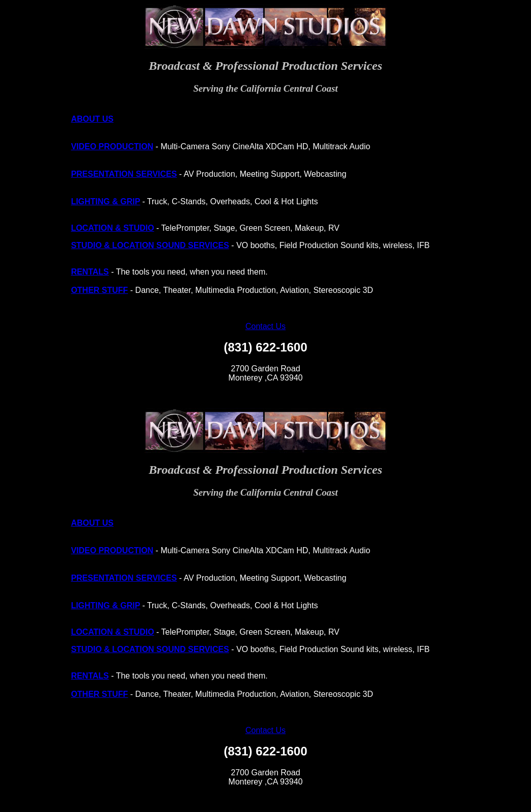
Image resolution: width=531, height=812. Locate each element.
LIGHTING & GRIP (105, 201)
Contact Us (265, 326)
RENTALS (90, 272)
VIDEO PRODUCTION (112, 146)
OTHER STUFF (99, 290)
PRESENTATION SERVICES (124, 174)
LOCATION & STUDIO (112, 228)
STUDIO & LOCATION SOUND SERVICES (150, 245)
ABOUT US (92, 119)
